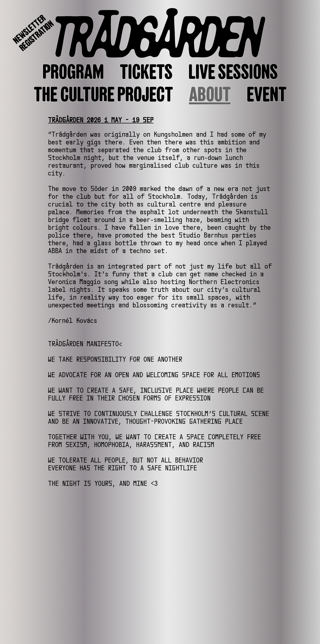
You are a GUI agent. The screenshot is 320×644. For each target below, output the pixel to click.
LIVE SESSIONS (233, 72)
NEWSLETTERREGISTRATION (33, 33)
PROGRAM (73, 72)
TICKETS (146, 72)
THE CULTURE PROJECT (103, 95)
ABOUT (210, 95)
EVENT (267, 95)
